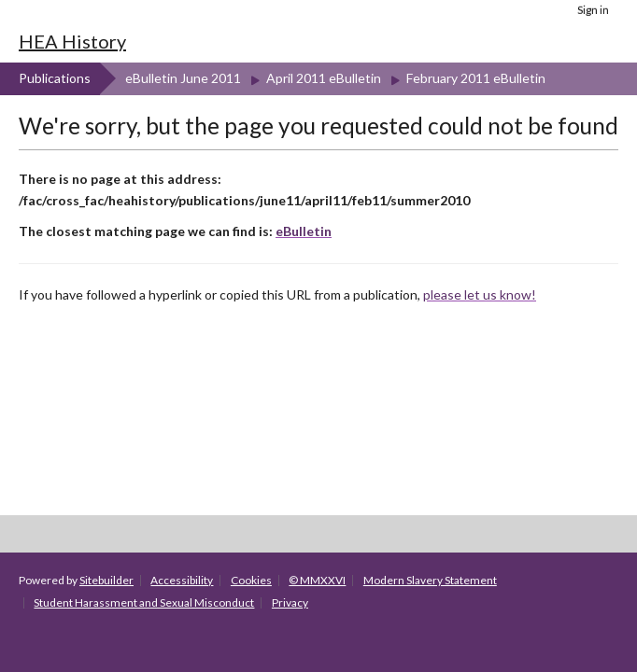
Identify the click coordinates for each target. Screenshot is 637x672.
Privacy (290, 602)
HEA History (72, 41)
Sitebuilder (106, 580)
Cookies (251, 580)
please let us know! (480, 294)
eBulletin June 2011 (183, 78)
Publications (55, 78)
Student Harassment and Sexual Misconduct (144, 602)
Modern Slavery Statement (430, 580)
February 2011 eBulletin (476, 78)
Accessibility (182, 580)
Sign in (593, 10)
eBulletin (304, 231)
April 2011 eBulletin (324, 78)
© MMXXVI (317, 580)
